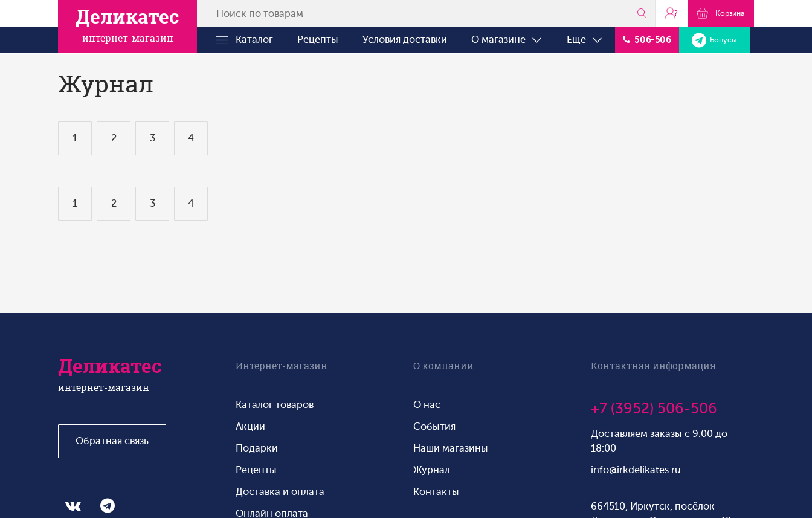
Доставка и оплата (280, 492)
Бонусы (714, 40)
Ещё (585, 40)
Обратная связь (112, 441)
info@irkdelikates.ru (636, 470)
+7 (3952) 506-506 (654, 409)
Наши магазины (451, 448)
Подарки (257, 448)
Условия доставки (405, 40)
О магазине (507, 40)
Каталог (245, 40)
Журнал (432, 470)
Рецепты (318, 40)
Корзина (721, 13)
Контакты (436, 492)
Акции (250, 426)
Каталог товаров (275, 405)
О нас (427, 405)
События (434, 426)
